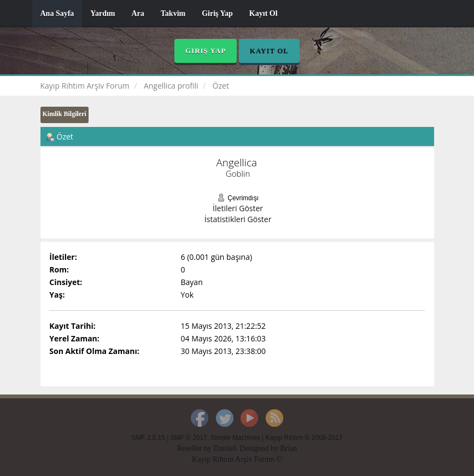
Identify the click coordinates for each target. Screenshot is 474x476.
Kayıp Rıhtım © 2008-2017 (304, 438)
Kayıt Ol (264, 13)
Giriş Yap (217, 13)
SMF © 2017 (189, 438)
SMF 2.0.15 (148, 438)
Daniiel (224, 448)
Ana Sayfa (57, 13)
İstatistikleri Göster (238, 219)
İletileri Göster (238, 208)
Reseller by (195, 448)
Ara (137, 13)
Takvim (173, 13)
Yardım (103, 13)
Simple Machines (235, 438)
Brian (288, 448)
